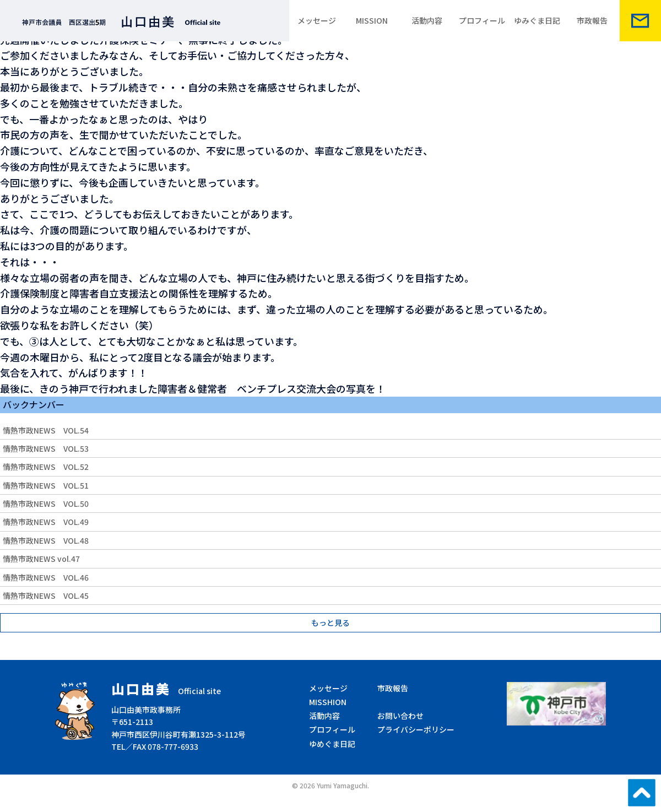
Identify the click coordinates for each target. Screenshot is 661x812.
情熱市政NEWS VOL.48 (46, 540)
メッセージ (317, 20)
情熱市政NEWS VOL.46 (46, 577)
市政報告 (592, 20)
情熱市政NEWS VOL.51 (46, 485)
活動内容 (427, 20)
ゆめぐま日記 (332, 744)
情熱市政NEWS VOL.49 (46, 522)
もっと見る (330, 622)
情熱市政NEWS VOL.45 (46, 596)
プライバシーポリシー (416, 729)
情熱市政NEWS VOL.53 (46, 448)
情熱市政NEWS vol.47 (41, 559)
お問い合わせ (400, 716)
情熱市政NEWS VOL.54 (46, 430)
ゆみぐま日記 (537, 20)
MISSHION (328, 702)
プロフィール (482, 20)
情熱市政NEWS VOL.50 (46, 504)
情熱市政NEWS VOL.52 (46, 467)
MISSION (372, 20)
